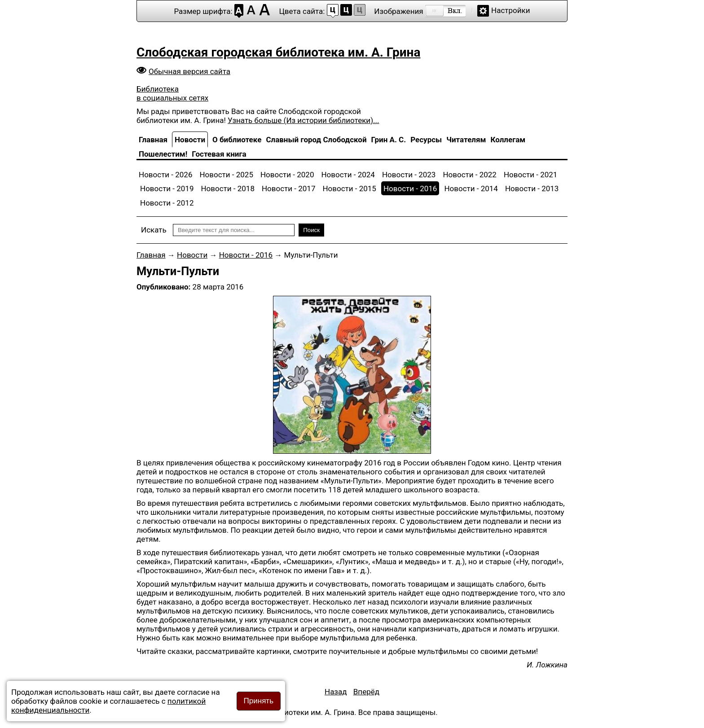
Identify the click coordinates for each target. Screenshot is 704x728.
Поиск (311, 230)
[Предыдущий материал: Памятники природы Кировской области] (336, 692)
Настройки (511, 10)
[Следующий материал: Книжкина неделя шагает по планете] (366, 692)
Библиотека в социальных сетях (172, 93)
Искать (154, 230)
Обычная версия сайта (189, 71)
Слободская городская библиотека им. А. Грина (278, 52)
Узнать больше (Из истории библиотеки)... (303, 120)
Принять (259, 701)
